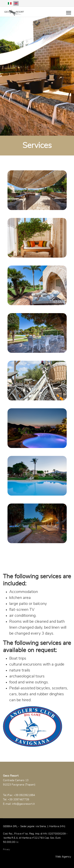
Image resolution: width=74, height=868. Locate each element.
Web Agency (63, 857)
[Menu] (69, 13)
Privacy (7, 849)
